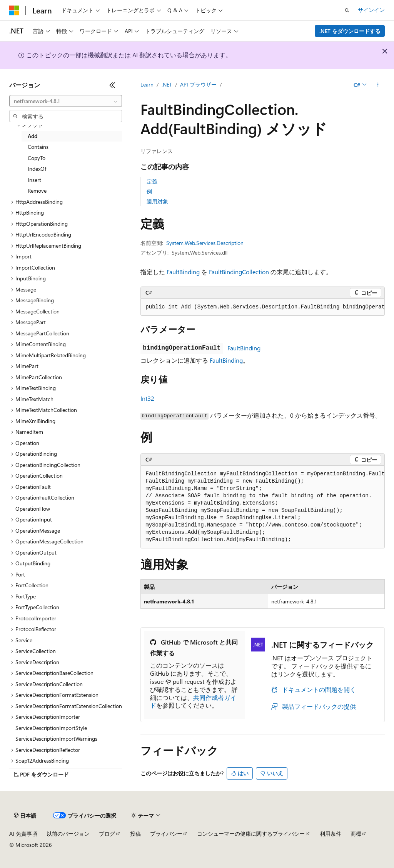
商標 (356, 834)
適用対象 (157, 201)
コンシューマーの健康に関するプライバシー (251, 834)
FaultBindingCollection (239, 272)
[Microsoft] (14, 10)
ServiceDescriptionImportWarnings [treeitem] (56, 739)
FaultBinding (183, 272)
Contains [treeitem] (38, 147)
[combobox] (66, 101)
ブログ (107, 834)
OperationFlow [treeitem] (33, 509)
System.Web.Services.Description (205, 243)
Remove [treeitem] (37, 191)
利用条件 (331, 834)
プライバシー (166, 834)
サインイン (371, 10)
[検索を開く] (347, 10)
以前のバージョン (68, 834)
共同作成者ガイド (193, 701)
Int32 (147, 398)
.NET (167, 84)
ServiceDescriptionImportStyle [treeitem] (51, 728)
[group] (263, 307)
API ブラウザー (198, 84)
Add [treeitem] (33, 136)
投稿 (135, 834)
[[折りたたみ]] (112, 85)
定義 (152, 181)
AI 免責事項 (23, 834)
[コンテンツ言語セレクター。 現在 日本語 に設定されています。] (25, 816)
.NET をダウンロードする (350, 31)
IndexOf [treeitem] (37, 169)
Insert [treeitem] (34, 180)
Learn (147, 84)
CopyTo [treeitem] (37, 158)
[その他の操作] (378, 85)
